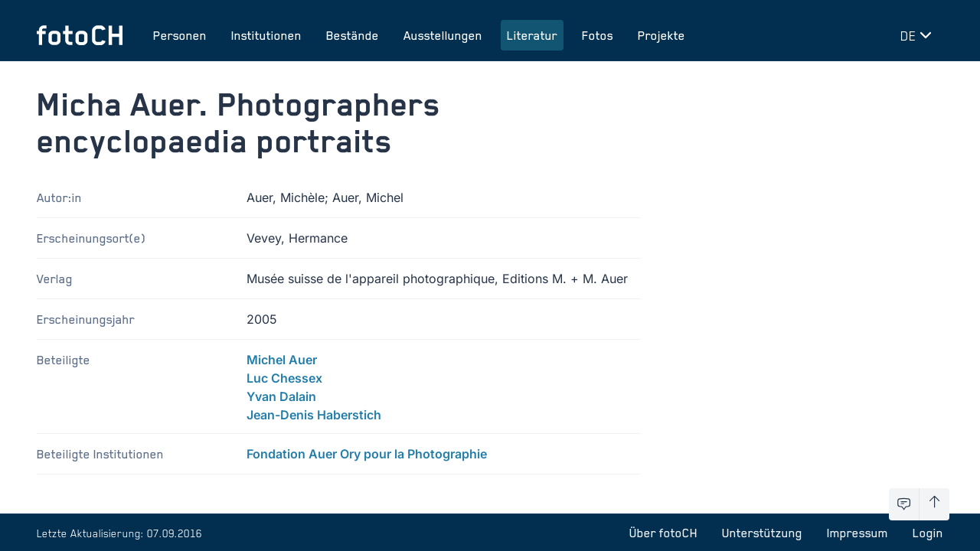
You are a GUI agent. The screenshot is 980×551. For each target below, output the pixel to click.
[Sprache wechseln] (919, 35)
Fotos (598, 35)
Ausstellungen (443, 35)
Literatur (532, 35)
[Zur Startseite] (80, 35)
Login (928, 533)
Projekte (661, 35)
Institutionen (266, 35)
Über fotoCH (663, 533)
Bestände (353, 35)
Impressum (857, 533)
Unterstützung (762, 533)
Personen (180, 35)
